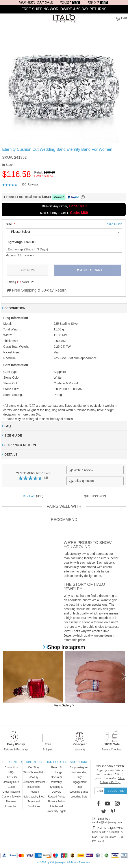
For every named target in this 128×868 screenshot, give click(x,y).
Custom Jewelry (11, 797)
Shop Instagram (79, 767)
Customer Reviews (34, 782)
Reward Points (56, 797)
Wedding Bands (79, 792)
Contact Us (11, 767)
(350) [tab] (33, 496)
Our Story (34, 767)
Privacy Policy (57, 801)
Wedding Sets (79, 797)
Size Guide (11, 777)
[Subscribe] (116, 791)
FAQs (11, 772)
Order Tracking (11, 792)
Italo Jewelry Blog (34, 797)
